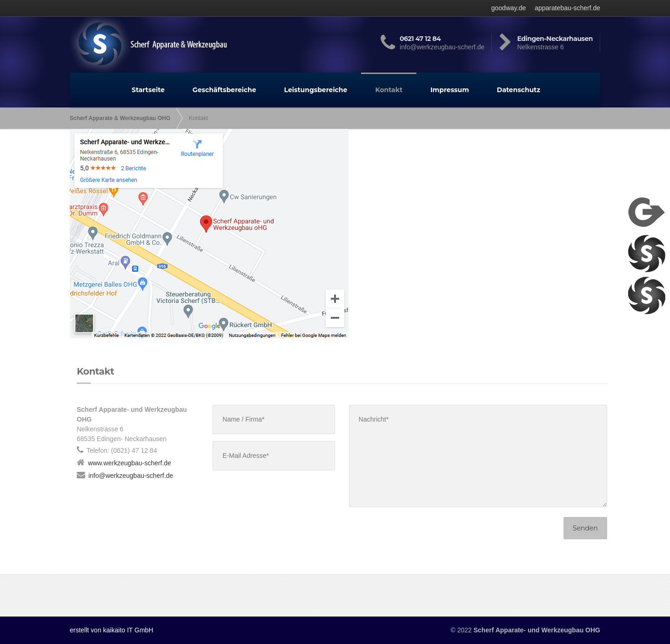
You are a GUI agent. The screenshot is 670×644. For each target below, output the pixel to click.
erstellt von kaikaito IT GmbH (111, 630)
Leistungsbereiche (316, 90)
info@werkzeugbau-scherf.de (131, 476)
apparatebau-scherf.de (567, 8)
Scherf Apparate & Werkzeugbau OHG (120, 118)
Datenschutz (519, 90)
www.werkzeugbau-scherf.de (130, 463)
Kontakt (389, 90)
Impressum (450, 90)
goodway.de (509, 8)
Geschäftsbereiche (224, 90)
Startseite (148, 90)
